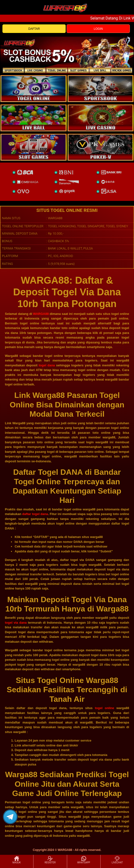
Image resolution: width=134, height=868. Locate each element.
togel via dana (16, 623)
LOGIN (98, 29)
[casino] (101, 118)
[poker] (34, 147)
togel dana (47, 365)
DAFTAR (34, 29)
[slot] (101, 89)
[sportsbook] (34, 118)
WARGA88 (41, 314)
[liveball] (101, 147)
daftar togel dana (35, 514)
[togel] (34, 89)
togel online (105, 708)
